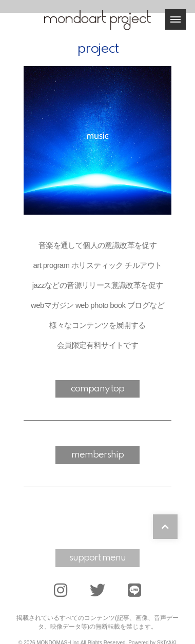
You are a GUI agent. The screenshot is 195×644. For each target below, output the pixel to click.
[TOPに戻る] (165, 527)
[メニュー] (175, 19)
